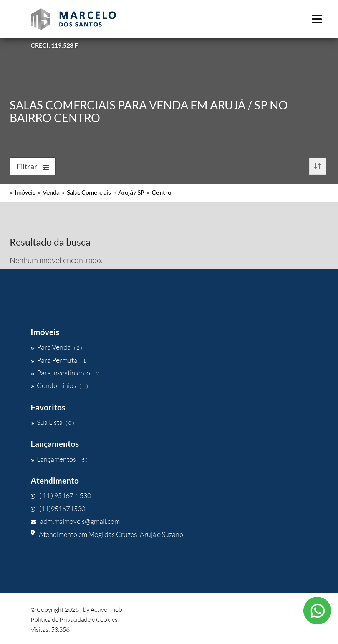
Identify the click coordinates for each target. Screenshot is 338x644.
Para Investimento (66, 373)
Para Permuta (60, 360)
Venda (51, 192)
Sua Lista (52, 422)
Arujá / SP (131, 192)
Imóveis (25, 192)
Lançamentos (59, 459)
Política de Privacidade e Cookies (74, 619)
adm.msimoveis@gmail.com (75, 521)
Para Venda (56, 347)
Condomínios (59, 385)
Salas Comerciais (89, 192)
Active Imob (106, 609)
